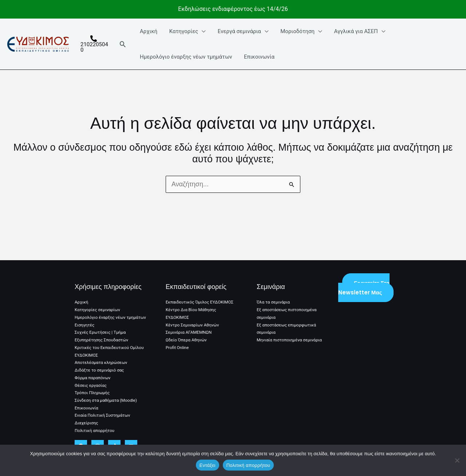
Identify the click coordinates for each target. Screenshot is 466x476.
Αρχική (149, 31)
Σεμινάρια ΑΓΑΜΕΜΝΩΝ (189, 327)
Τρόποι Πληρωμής (93, 393)
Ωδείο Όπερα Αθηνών (187, 334)
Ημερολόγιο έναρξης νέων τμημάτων (186, 57)
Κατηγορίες (183, 31)
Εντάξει (208, 465)
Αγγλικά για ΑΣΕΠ (352, 31)
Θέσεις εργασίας (91, 386)
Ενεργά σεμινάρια (238, 31)
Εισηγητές (85, 327)
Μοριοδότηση (295, 31)
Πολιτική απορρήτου (95, 431)
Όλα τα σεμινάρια (274, 297)
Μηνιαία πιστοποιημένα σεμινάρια (290, 334)
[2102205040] (94, 44)
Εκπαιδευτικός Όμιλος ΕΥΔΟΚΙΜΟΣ (201, 297)
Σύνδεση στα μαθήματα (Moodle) (107, 401)
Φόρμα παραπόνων (93, 379)
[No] (457, 460)
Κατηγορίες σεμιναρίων (98, 305)
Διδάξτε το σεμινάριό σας (100, 371)
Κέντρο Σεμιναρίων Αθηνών (193, 319)
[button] (123, 44)
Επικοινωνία (258, 57)
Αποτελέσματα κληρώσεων (102, 364)
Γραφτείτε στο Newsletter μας (364, 283)
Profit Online (178, 342)
